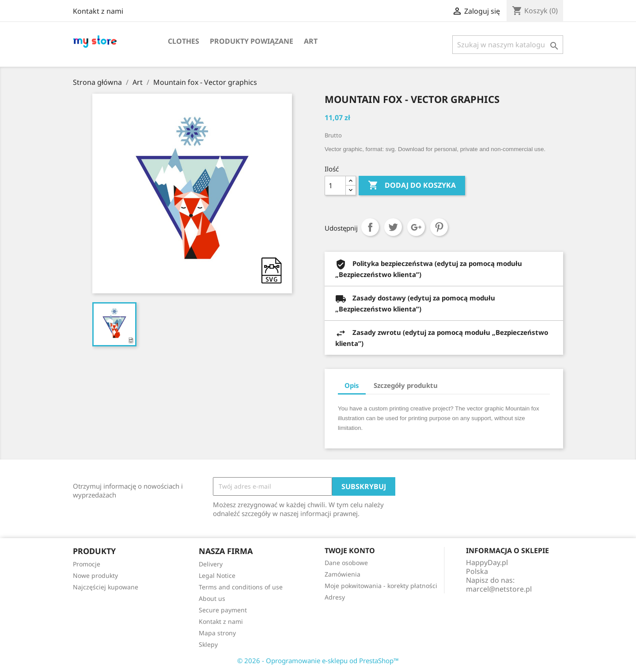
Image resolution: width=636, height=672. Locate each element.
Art (311, 41)
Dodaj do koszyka (412, 186)
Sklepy (208, 644)
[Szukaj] (508, 45)
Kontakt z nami (98, 11)
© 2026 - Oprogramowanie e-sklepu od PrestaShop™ (318, 661)
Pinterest (439, 227)
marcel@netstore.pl (499, 589)
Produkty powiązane (252, 41)
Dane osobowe (346, 563)
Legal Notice (217, 575)
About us (212, 598)
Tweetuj (393, 227)
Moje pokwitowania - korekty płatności (381, 586)
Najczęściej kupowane (106, 587)
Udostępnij (370, 227)
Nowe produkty (95, 575)
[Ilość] (335, 186)
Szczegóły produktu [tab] (406, 385)
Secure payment (223, 610)
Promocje (87, 564)
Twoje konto (350, 551)
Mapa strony (217, 633)
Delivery (211, 564)
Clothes (184, 41)
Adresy (335, 597)
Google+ (416, 227)
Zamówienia (343, 574)
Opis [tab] (352, 385)
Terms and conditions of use (241, 587)
